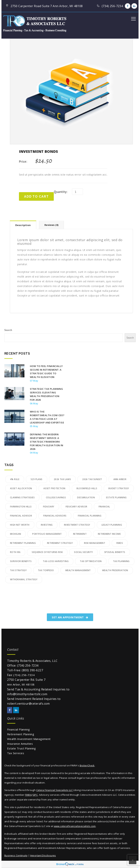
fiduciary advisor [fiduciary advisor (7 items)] (76, 507)
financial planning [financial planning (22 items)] (90, 516)
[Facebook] (128, 6)
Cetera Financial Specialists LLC (55, 790)
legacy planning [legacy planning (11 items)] (112, 525)
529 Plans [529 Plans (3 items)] (37, 479)
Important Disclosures (43, 855)
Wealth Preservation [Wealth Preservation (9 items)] (115, 570)
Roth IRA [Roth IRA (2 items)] (15, 552)
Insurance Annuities (20, 744)
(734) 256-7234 (28, 665)
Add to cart (36, 196)
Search (8, 330)
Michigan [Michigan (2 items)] (15, 534)
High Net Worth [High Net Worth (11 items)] (20, 525)
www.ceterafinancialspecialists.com (75, 826)
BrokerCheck (87, 765)
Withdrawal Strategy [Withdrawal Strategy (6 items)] (24, 579)
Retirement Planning (21, 734)
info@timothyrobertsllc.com (27, 694)
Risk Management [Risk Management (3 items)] (95, 543)
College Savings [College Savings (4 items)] (56, 497)
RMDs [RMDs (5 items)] (120, 543)
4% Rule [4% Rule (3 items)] (15, 479)
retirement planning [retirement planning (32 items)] (23, 543)
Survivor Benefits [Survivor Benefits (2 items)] (21, 561)
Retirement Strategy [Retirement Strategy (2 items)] (60, 543)
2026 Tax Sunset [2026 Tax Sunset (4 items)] (92, 479)
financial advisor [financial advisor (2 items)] (21, 516)
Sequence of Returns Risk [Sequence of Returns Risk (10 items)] (47, 552)
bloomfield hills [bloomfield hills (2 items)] (87, 488)
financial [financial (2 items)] (104, 507)
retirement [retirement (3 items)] (80, 534)
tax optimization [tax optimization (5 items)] (91, 561)
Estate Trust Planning (22, 748)
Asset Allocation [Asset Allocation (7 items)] (21, 488)
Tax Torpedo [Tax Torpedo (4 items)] (46, 570)
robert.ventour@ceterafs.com (28, 704)
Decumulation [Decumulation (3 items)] (86, 497)
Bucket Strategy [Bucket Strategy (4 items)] (119, 488)
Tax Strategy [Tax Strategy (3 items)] (18, 570)
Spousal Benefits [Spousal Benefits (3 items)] (115, 552)
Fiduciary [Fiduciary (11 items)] (49, 507)
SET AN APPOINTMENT (70, 617)
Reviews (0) (51, 225)
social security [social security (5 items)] (83, 552)
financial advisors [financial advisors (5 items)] (55, 516)
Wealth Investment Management (29, 739)
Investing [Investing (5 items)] (47, 525)
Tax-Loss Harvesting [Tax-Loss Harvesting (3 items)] (56, 561)
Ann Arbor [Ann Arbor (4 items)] (120, 479)
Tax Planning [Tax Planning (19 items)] (121, 561)
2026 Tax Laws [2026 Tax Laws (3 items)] (62, 479)
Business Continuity (16, 855)
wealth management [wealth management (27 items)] (78, 570)
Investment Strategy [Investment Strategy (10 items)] (77, 525)
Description (23, 225)
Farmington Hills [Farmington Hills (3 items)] (21, 507)
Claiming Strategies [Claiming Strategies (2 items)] (22, 497)
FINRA (28, 795)
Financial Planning (19, 729)
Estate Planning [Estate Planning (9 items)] (116, 497)
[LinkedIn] (134, 6)
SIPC (35, 795)
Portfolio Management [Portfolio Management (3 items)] (47, 534)
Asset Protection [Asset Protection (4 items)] (54, 488)
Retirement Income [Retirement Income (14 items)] (109, 534)
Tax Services (16, 753)
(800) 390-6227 (32, 670)
